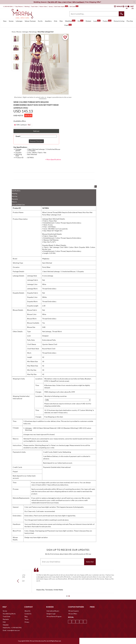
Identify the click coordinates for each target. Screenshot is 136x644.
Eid (80, 21)
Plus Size (130, 21)
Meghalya (46, 259)
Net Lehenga (47, 331)
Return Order (43, 6)
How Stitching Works (9, 614)
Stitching (15, 196)
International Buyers (53, 611)
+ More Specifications (53, 159)
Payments (15, 199)
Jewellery (48, 21)
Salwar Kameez (30, 21)
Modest (88, 21)
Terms (27, 619)
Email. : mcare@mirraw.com (11, 630)
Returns (14, 202)
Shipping (15, 193)
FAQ (4, 622)
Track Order (34, 6)
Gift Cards (74, 6)
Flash (68, 25)
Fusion (107, 21)
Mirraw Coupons (74, 611)
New (5, 21)
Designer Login (51, 614)
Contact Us (28, 614)
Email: (18, 136)
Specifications (16, 191)
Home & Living (119, 21)
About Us (27, 611)
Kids (56, 21)
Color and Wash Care (18, 205)
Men (61, 21)
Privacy (27, 622)
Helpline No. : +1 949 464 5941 (12, 628)
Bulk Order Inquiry (59, 6)
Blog (26, 616)
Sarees (11, 21)
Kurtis (40, 21)
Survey (51, 6)
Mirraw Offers (73, 614)
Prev (19, 581)
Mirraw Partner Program (54, 616)
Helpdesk (6, 625)
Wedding (70, 21)
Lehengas (19, 21)
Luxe (97, 21)
